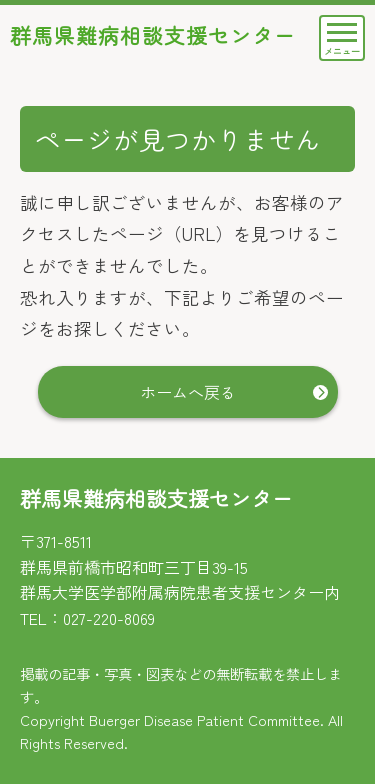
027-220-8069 (109, 618)
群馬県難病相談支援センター (153, 35)
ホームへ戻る (188, 392)
